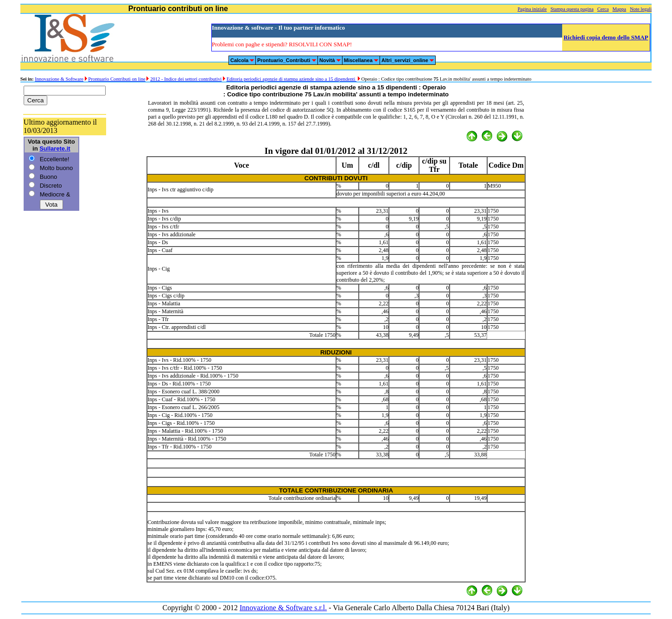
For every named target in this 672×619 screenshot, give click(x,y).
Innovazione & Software (59, 79)
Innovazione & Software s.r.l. (283, 608)
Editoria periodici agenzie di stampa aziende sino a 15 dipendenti (292, 79)
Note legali (641, 9)
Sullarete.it (55, 148)
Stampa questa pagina (572, 9)
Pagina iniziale (532, 9)
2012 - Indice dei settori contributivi (186, 79)
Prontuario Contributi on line (117, 79)
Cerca (603, 9)
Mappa (619, 9)
